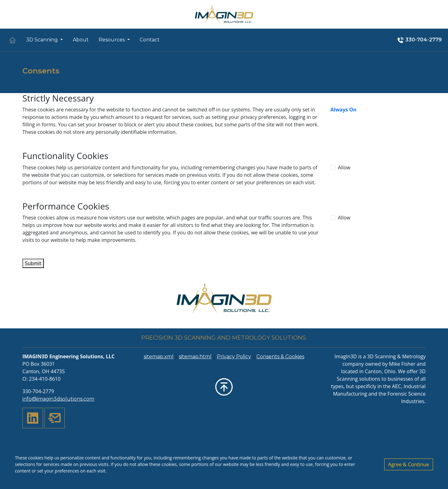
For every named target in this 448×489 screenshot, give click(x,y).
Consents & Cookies (280, 357)
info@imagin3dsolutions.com (58, 399)
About (81, 40)
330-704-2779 (419, 40)
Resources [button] (112, 40)
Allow (344, 167)
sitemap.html (195, 357)
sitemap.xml (159, 357)
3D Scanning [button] (43, 40)
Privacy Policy (234, 357)
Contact (150, 40)
